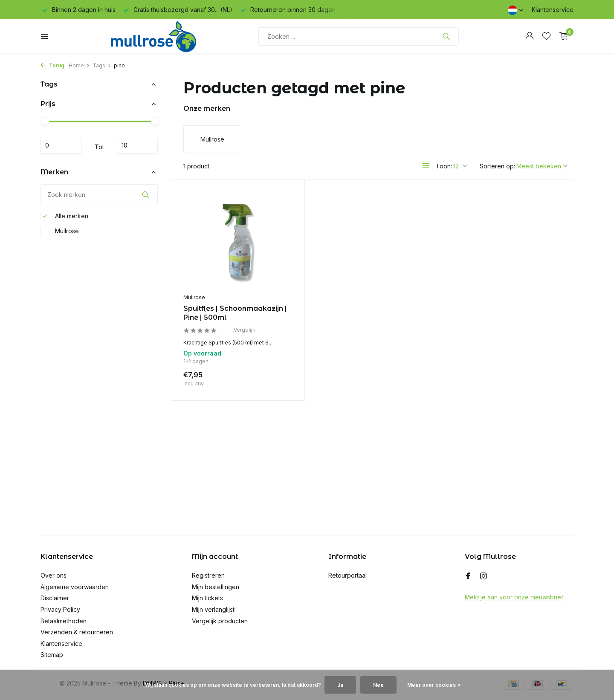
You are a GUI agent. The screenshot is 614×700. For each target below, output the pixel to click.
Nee (378, 685)
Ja (340, 685)
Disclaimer (55, 598)
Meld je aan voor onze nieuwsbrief (514, 597)
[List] (426, 166)
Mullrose (60, 231)
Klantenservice (553, 10)
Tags (102, 65)
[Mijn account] (529, 36)
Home (79, 65)
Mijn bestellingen (216, 587)
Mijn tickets (207, 598)
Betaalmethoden (64, 621)
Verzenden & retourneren (77, 632)
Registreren (208, 575)
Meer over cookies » (434, 685)
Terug (52, 65)
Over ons (54, 575)
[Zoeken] (359, 36)
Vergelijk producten (220, 621)
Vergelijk (239, 330)
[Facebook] (468, 576)
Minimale (61, 145)
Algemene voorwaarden (75, 587)
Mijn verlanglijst (213, 609)
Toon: (444, 166)
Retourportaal (348, 575)
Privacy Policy (60, 609)
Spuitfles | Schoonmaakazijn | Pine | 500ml (235, 313)
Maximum (137, 145)
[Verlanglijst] (546, 36)
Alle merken (64, 216)
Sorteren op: (497, 166)
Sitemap (52, 655)
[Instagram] (484, 576)
